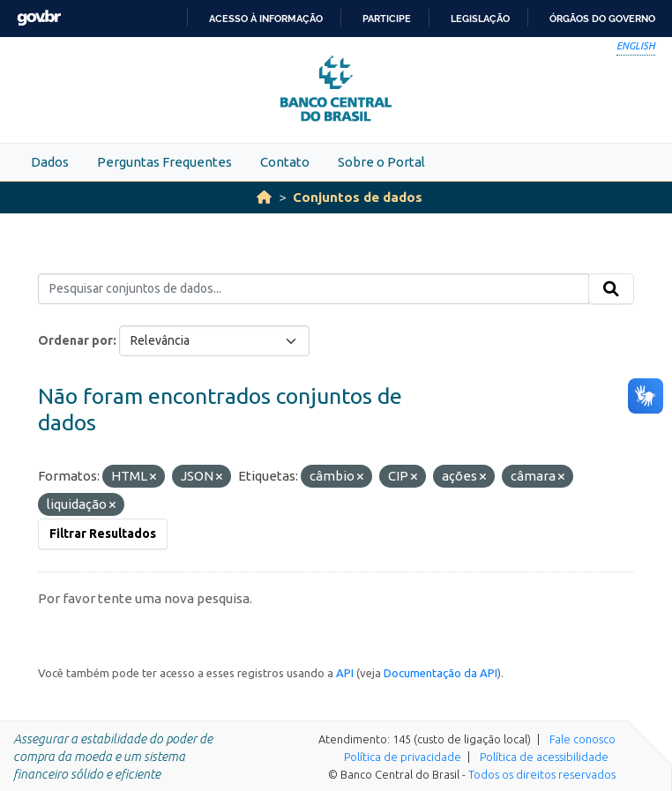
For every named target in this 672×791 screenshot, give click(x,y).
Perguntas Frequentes (164, 162)
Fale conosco (582, 739)
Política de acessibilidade (544, 757)
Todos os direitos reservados (542, 774)
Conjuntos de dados (358, 197)
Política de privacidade (403, 757)
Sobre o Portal (381, 162)
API (345, 673)
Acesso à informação (266, 19)
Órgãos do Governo (602, 19)
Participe (387, 19)
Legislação (480, 19)
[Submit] (611, 289)
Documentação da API (441, 673)
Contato (285, 162)
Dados (50, 162)
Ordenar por (75, 340)
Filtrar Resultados (103, 534)
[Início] (264, 197)
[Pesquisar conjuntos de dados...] (314, 289)
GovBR (39, 18)
